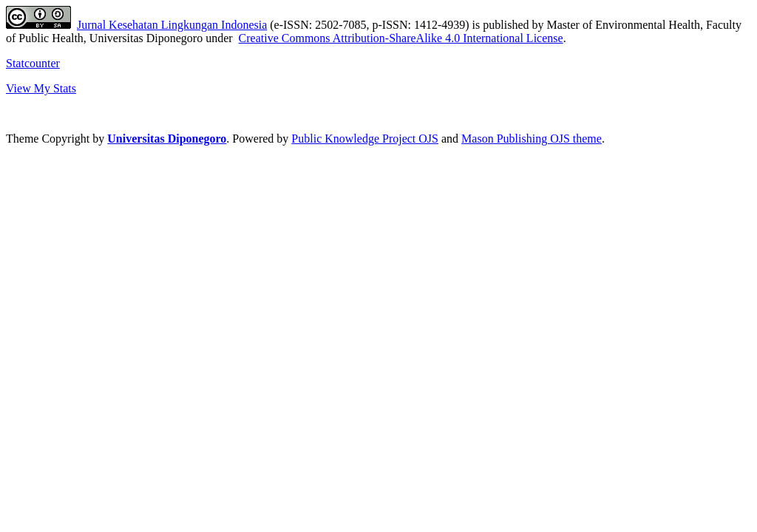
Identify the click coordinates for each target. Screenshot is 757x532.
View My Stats (41, 88)
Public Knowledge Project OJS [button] (365, 139)
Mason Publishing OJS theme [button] (532, 139)
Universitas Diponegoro (167, 139)
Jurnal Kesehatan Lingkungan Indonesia (172, 25)
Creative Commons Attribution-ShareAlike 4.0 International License (401, 38)
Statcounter (33, 63)
